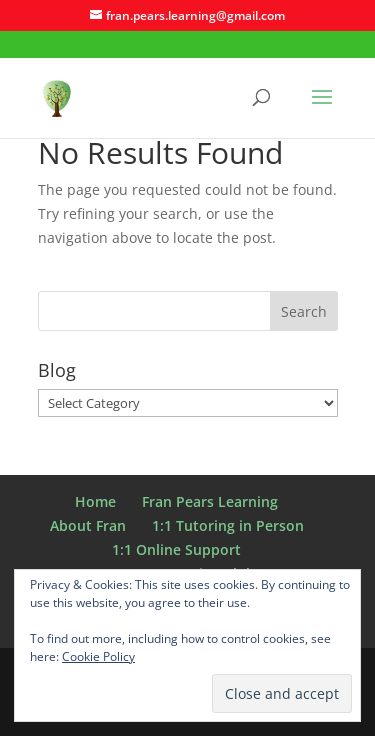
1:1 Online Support (176, 549)
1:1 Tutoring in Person (228, 525)
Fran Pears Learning (210, 501)
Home (95, 501)
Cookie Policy (98, 656)
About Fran (88, 525)
